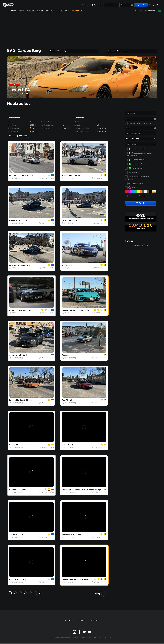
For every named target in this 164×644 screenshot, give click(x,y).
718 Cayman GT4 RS (24, 176)
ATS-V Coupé (22, 220)
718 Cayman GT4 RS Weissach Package (85, 490)
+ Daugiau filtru (154, 5)
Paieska (141, 5)
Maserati (13, 580)
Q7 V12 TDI (18, 535)
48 (40, 593)
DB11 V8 (24, 355)
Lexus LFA (20, 90)
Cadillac (12, 220)
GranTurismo (22, 580)
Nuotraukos (98, 5)
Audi (64, 265)
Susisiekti (80, 621)
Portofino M (72, 445)
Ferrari (65, 220)
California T (72, 220)
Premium (78, 11)
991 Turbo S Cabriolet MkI (27, 445)
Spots (21, 11)
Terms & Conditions (82, 638)
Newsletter (94, 621)
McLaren (13, 490)
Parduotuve (51, 11)
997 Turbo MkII (75, 176)
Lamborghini (67, 310)
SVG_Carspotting (17, 178)
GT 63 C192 (80, 535)
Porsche (12, 176)
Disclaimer (109, 638)
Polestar (66, 355)
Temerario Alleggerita (81, 310)
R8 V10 (69, 265)
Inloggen (150, 11)
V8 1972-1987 (26, 310)
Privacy (97, 638)
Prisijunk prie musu (35, 11)
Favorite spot (15, 85)
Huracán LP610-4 (26, 400)
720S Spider (21, 490)
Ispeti (138, 11)
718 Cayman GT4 (23, 265)
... (35, 593)
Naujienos (85, 5)
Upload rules (64, 11)
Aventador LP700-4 (80, 580)
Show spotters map (18, 136)
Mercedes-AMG (68, 535)
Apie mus (69, 621)
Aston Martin (14, 310)
